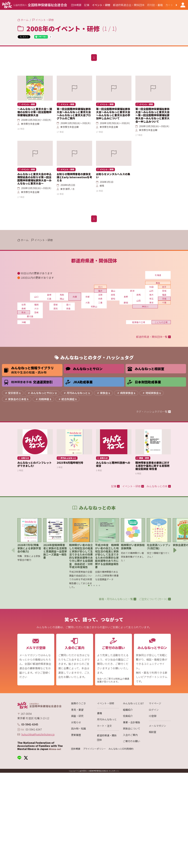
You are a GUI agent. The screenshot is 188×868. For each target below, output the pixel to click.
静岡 (126, 303)
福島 (164, 295)
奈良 (100, 299)
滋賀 (100, 295)
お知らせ (76, 722)
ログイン (154, 710)
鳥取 (62, 295)
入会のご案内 (130, 735)
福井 (100, 291)
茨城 (164, 299)
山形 (151, 291)
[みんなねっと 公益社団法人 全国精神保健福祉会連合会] (35, 5)
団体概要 (76, 749)
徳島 (68, 308)
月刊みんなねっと (107, 719)
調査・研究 (77, 716)
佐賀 (24, 305)
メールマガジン (157, 726)
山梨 (139, 301)
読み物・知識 (79, 728)
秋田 (151, 287)
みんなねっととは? (133, 703)
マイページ (155, 703)
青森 (158, 283)
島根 (49, 295)
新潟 (132, 291)
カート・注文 (104, 726)
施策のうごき (79, 703)
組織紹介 (128, 710)
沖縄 (24, 322)
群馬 (139, 295)
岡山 (62, 299)
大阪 (88, 303)
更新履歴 (76, 735)
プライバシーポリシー (94, 749)
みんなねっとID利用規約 (121, 749)
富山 (113, 291)
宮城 (164, 291)
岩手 (164, 287)
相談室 (153, 732)
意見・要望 (77, 710)
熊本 (24, 312)
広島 (49, 299)
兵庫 (75, 297)
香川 (68, 305)
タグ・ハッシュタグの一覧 (153, 411)
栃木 (151, 295)
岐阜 (113, 295)
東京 (151, 303)
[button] (174, 5)
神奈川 (145, 306)
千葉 (164, 303)
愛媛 (56, 305)
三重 (100, 303)
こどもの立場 (161, 322)
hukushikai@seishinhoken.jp (38, 734)
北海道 (158, 275)
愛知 (113, 299)
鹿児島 (30, 316)
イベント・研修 (106, 703)
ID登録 (153, 716)
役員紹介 (128, 716)
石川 (100, 287)
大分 (36, 308)
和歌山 (94, 306)
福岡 (36, 305)
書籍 (99, 713)
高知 (56, 308)
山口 (36, 297)
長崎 (24, 308)
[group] (76, 5)
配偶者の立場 (139, 322)
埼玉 (151, 299)
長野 (126, 297)
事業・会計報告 (132, 722)
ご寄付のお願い (132, 741)
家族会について (132, 728)
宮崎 (36, 312)
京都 (88, 297)
